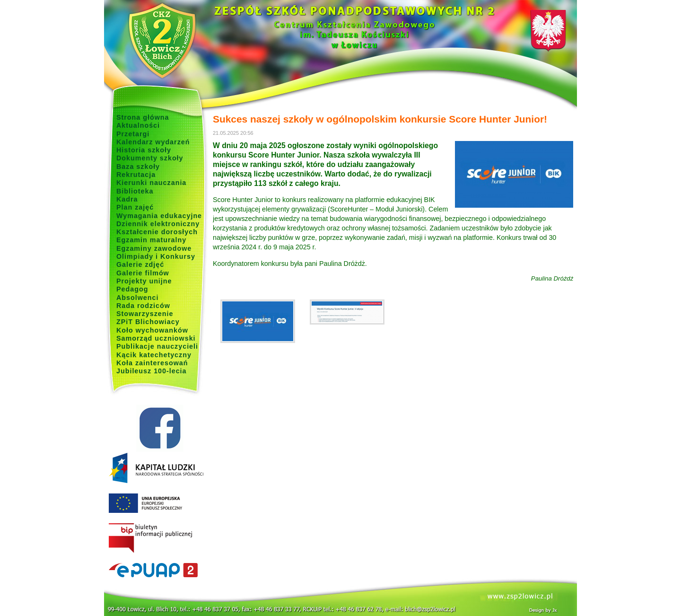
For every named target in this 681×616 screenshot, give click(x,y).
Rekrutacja (136, 175)
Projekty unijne (144, 281)
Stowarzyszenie (145, 314)
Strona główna (143, 117)
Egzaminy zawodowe (154, 248)
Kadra (127, 199)
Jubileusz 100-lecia (152, 371)
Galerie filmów (143, 273)
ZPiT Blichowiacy (148, 322)
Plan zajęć (135, 207)
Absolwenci (137, 298)
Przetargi (133, 134)
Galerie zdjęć (140, 264)
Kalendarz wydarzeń (153, 142)
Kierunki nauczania (151, 183)
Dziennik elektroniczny (158, 224)
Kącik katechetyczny (154, 355)
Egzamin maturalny (151, 240)
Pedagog (132, 289)
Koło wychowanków (152, 330)
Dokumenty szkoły (150, 158)
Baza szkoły (138, 167)
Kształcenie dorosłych (157, 232)
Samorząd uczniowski (156, 338)
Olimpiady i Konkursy (156, 256)
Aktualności (138, 125)
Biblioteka (135, 191)
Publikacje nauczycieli (157, 346)
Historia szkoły (144, 150)
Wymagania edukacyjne (159, 216)
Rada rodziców (143, 306)
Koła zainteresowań (152, 363)
